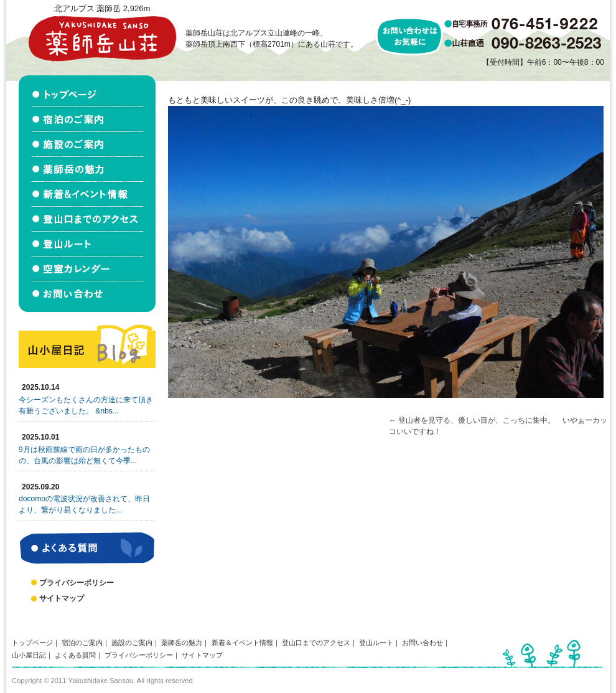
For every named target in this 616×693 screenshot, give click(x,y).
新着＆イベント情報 (242, 643)
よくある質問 (75, 655)
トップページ (32, 643)
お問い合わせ (422, 643)
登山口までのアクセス (316, 643)
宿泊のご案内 (82, 643)
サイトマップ (62, 598)
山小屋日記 (29, 655)
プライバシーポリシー (77, 583)
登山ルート (376, 643)
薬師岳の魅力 (182, 643)
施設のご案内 (132, 643)
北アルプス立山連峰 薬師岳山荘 (102, 38)
